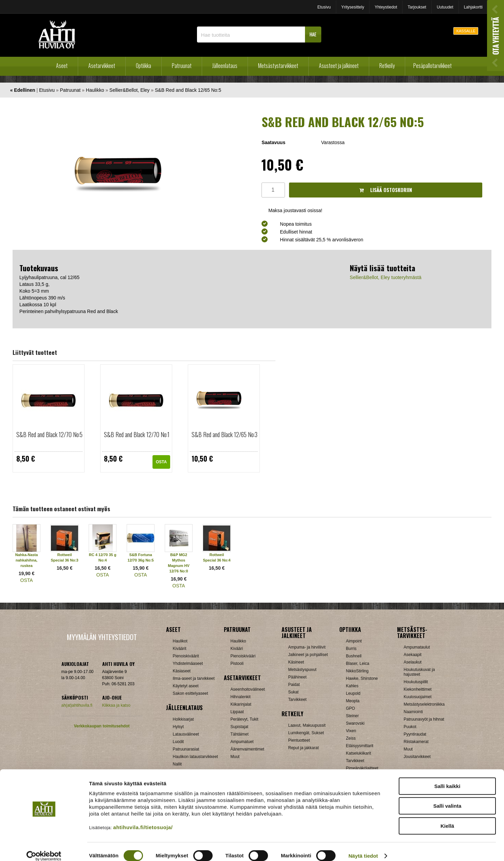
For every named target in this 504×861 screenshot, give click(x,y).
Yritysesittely (353, 7)
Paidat (294, 685)
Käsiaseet (182, 671)
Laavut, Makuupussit (307, 725)
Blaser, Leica (358, 664)
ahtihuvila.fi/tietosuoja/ (143, 819)
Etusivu (324, 7)
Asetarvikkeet (102, 66)
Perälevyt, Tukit (245, 719)
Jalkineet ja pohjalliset (308, 655)
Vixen (351, 731)
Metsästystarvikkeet (278, 66)
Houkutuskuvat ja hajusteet (419, 672)
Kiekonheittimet (418, 689)
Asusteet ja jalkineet (339, 66)
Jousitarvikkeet (417, 757)
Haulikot (180, 641)
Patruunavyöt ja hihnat (424, 719)
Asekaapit (413, 655)
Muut (235, 757)
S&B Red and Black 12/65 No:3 (224, 434)
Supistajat (240, 727)
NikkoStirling (357, 671)
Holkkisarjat (183, 719)
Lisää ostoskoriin (386, 190)
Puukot (410, 727)
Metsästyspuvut (302, 670)
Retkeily (387, 66)
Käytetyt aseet (186, 686)
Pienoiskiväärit (186, 656)
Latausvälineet (186, 734)
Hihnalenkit (241, 697)
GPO (351, 708)
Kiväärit (180, 649)
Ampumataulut (417, 647)
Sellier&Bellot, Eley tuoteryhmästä (386, 277)
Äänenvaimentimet (247, 749)
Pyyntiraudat (415, 734)
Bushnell (354, 656)
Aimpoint (354, 641)
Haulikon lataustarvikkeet (195, 757)
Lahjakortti (473, 7)
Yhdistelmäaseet (188, 664)
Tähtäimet (240, 734)
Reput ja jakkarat (304, 748)
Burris (351, 649)
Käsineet (296, 662)
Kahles (352, 686)
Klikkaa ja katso (116, 705)
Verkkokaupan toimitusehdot (102, 726)
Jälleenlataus (225, 66)
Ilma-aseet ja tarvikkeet (194, 678)
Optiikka (143, 66)
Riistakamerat (416, 742)
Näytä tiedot (363, 848)
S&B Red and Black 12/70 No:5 (49, 434)
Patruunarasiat (186, 749)
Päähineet (298, 677)
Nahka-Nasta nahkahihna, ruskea (27, 560)
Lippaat (237, 712)
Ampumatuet (242, 742)
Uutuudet (445, 7)
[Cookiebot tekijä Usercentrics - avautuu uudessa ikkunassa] (44, 848)
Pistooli (237, 664)
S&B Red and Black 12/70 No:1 (137, 434)
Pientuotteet (299, 740)
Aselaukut (413, 662)
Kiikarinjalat (241, 704)
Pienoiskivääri (243, 656)
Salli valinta (447, 798)
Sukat (294, 692)
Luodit (178, 742)
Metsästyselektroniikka (424, 704)
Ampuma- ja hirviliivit (307, 647)
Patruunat (182, 66)
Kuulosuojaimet (418, 697)
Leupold (353, 693)
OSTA (161, 462)
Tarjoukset (417, 7)
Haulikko (95, 90)
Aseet (62, 66)
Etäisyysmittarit (360, 746)
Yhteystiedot (386, 7)
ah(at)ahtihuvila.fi (77, 705)
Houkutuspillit (416, 682)
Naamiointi (413, 712)
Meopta (353, 701)
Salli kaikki (447, 778)
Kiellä (447, 818)
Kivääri (237, 649)
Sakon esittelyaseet (191, 693)
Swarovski (355, 723)
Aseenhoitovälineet (248, 689)
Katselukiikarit (359, 753)
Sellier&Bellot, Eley (129, 90)
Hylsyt (178, 727)
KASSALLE (466, 31)
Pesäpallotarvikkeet (433, 66)
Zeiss (351, 738)
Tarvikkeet (298, 700)
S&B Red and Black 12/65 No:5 (188, 90)
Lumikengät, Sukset (306, 733)
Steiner (353, 716)
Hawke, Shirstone (362, 678)
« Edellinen (23, 90)
